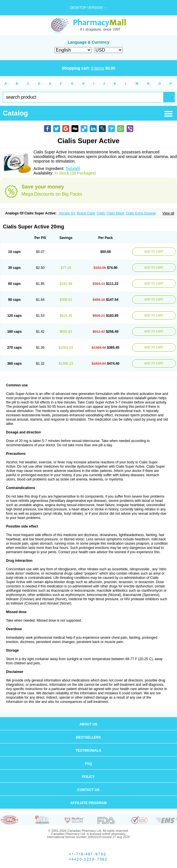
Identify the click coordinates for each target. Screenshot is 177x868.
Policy (88, 777)
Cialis (101, 213)
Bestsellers (88, 737)
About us (88, 724)
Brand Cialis (86, 213)
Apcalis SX (67, 213)
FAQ (88, 764)
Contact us (88, 790)
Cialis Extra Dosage (141, 213)
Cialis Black (116, 213)
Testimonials (88, 751)
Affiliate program (88, 803)
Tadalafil (73, 169)
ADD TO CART (154, 252)
